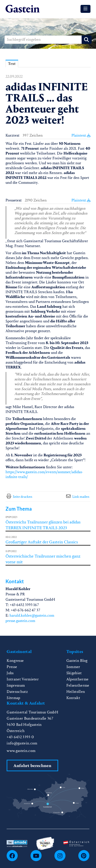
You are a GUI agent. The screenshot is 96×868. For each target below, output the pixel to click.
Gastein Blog (77, 661)
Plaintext (81, 135)
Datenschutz (17, 692)
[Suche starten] (87, 40)
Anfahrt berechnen (32, 766)
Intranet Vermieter (23, 679)
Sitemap (13, 698)
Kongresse (15, 661)
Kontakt (73, 698)
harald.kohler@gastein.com (32, 615)
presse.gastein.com (20, 621)
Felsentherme (78, 685)
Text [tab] (12, 64)
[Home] (23, 9)
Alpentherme (78, 679)
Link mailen (81, 497)
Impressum (16, 685)
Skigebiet (74, 673)
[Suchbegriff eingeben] (48, 40)
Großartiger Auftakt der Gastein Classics (42, 542)
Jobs (10, 673)
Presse (12, 667)
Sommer (73, 667)
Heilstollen (76, 692)
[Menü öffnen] (85, 9)
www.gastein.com (21, 751)
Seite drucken (23, 497)
